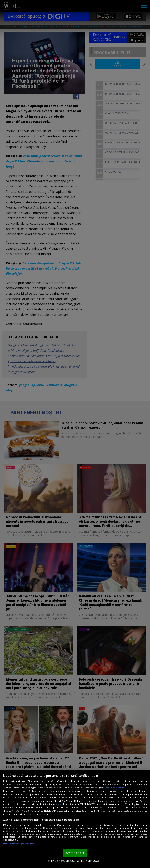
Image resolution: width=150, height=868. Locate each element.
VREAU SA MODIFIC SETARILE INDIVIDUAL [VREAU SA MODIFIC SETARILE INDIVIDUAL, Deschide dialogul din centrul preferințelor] (74, 861)
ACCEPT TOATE (75, 853)
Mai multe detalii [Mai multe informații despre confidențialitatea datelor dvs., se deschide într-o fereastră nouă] (115, 788)
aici (60, 804)
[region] (75, 819)
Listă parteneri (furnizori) (18, 844)
